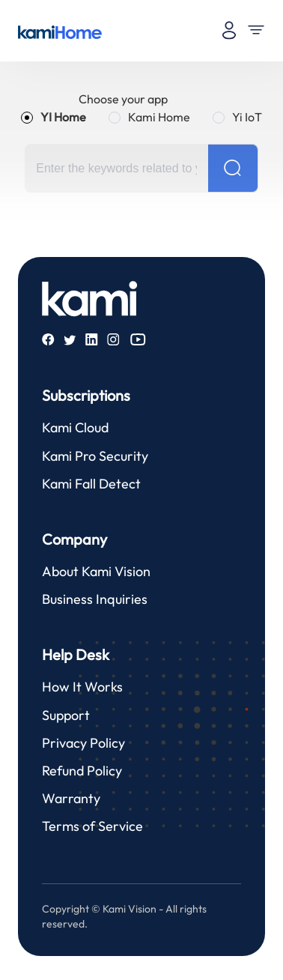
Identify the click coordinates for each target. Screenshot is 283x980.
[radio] (54, 117)
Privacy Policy (83, 743)
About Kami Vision (96, 571)
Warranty (71, 798)
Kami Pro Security (95, 456)
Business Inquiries (95, 599)
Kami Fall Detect (91, 484)
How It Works (82, 687)
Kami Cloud (75, 427)
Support (66, 715)
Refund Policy (82, 771)
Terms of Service (92, 826)
